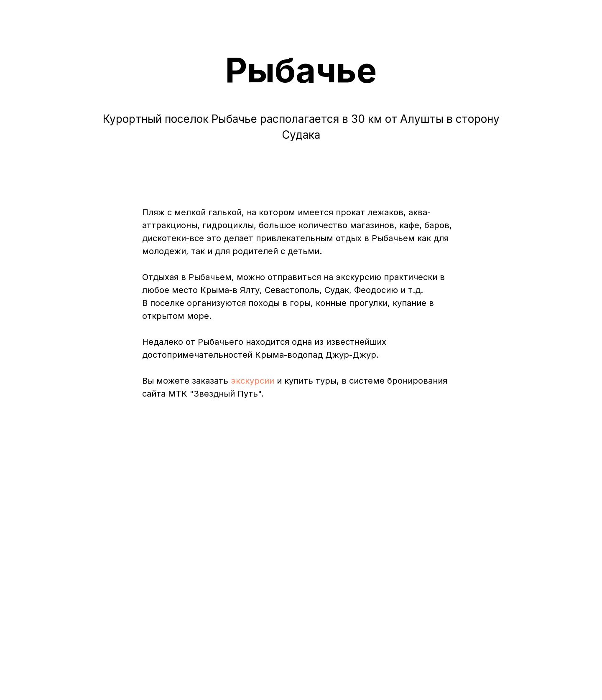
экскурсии (253, 381)
